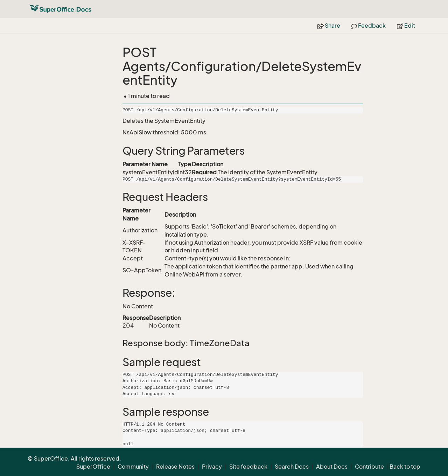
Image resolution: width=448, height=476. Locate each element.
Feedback (369, 26)
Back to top (405, 467)
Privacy (212, 467)
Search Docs (292, 467)
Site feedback (248, 467)
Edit (406, 26)
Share (329, 26)
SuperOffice (93, 467)
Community (133, 467)
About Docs (332, 467)
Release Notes (175, 467)
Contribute (369, 467)
